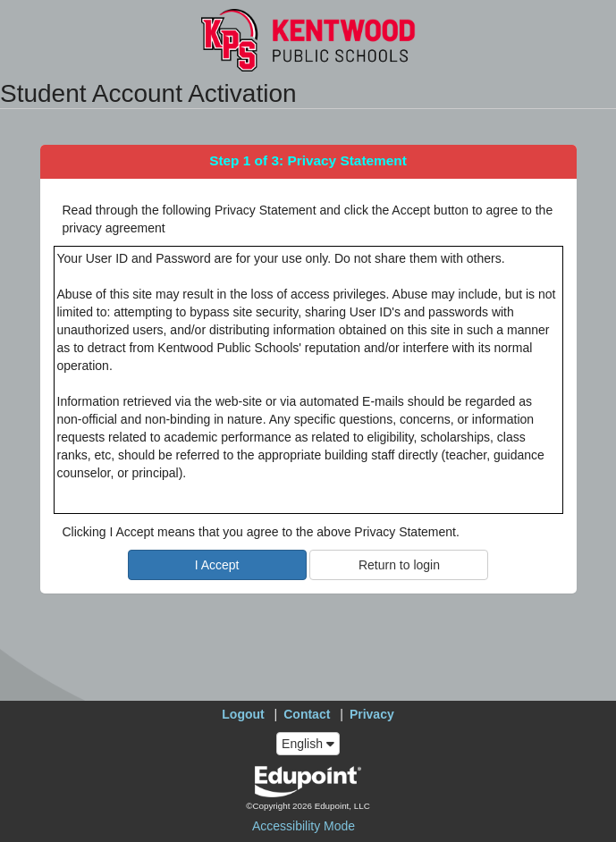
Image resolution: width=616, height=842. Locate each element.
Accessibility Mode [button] (304, 826)
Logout (243, 714)
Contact (307, 714)
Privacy (372, 714)
